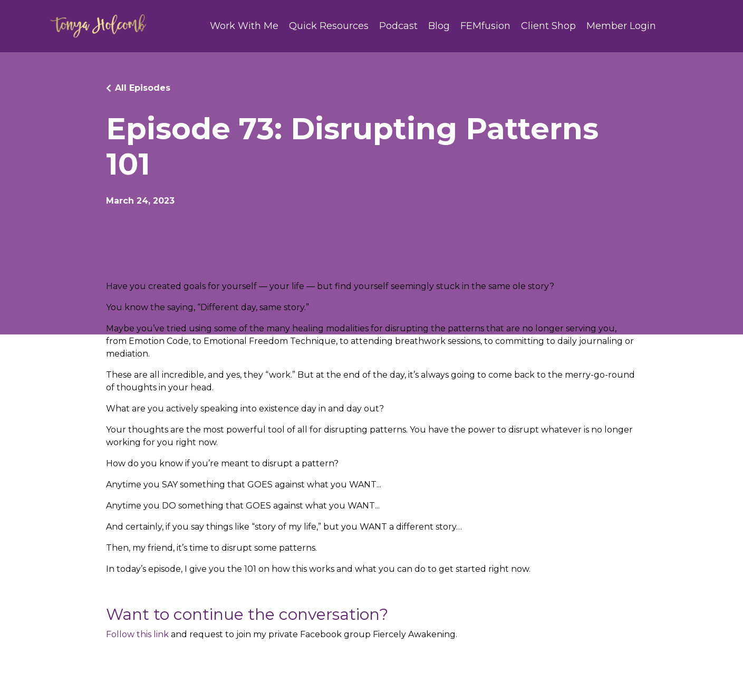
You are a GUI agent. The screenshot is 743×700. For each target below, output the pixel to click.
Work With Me (244, 26)
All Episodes (143, 88)
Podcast (398, 26)
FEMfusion (485, 26)
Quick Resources (329, 26)
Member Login (621, 26)
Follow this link (137, 634)
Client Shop (548, 26)
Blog (439, 26)
